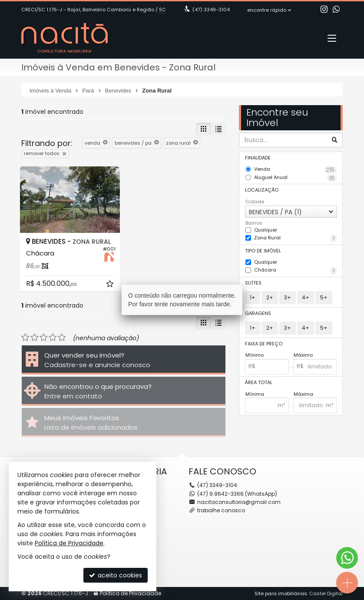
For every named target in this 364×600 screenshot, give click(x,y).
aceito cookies (116, 575)
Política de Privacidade (69, 543)
